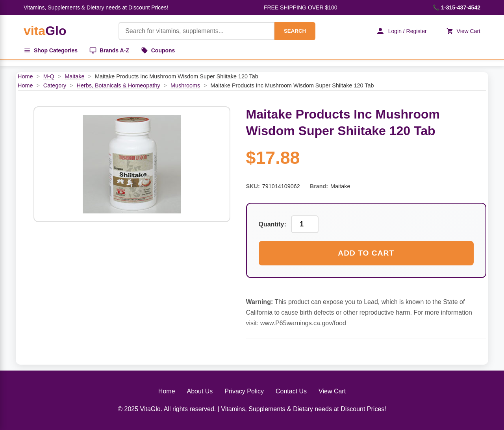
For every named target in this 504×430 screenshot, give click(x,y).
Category (55, 85)
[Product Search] (196, 31)
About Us (200, 391)
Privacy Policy (244, 391)
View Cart (463, 31)
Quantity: (272, 224)
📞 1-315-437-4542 (457, 7)
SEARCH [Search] (295, 31)
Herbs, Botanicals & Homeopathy (119, 85)
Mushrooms (185, 85)
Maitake (74, 76)
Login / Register (401, 31)
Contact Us (291, 391)
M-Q (49, 76)
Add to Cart (366, 253)
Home (25, 76)
